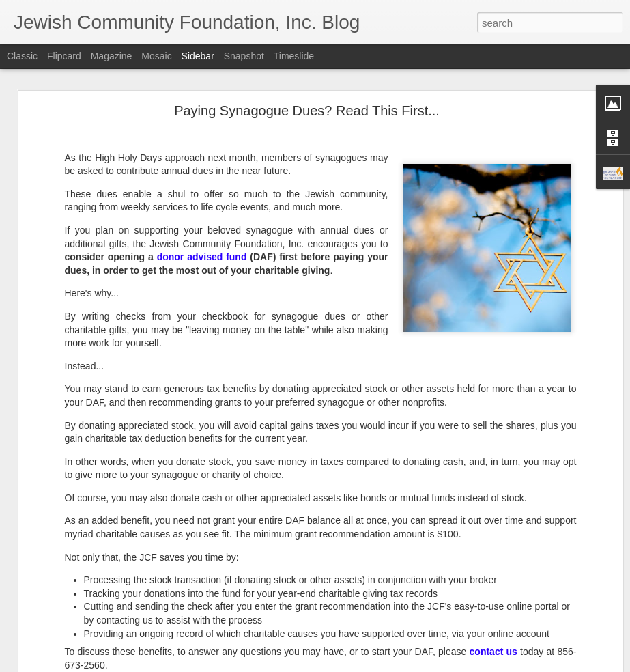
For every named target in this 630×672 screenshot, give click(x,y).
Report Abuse (398, 664)
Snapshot (244, 56)
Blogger (358, 664)
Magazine (112, 56)
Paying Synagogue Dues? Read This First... (307, 98)
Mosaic (156, 56)
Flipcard (64, 56)
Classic (22, 56)
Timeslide (294, 56)
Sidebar (198, 56)
